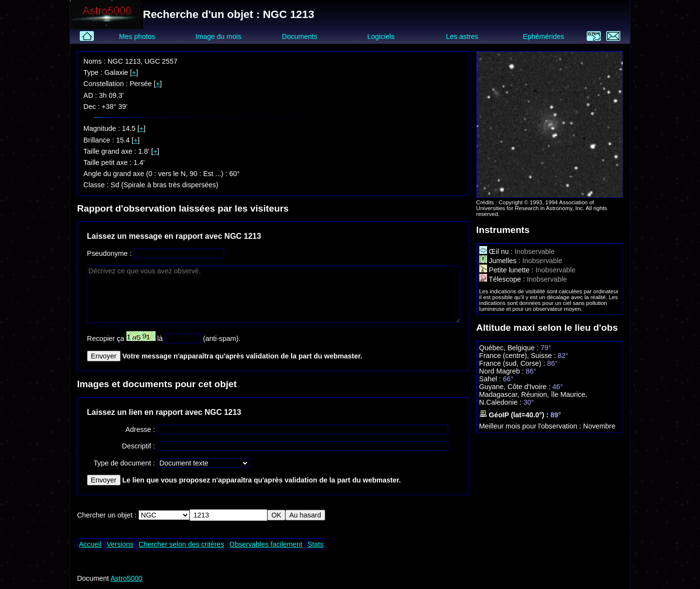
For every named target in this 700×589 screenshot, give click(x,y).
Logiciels (381, 36)
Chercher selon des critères (181, 544)
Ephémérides (544, 36)
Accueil (90, 544)
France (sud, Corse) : (513, 363)
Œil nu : (497, 251)
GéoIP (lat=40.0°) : (515, 415)
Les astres (462, 36)
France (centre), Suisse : (519, 356)
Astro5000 (126, 578)
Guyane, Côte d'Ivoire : (516, 387)
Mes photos (137, 36)
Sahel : (491, 379)
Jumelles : (501, 261)
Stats (316, 544)
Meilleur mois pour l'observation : (531, 426)
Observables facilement (266, 544)
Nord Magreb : (503, 371)
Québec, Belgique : (510, 348)
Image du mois (218, 36)
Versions (120, 544)
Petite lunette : (507, 270)
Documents (300, 36)
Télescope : (503, 279)
